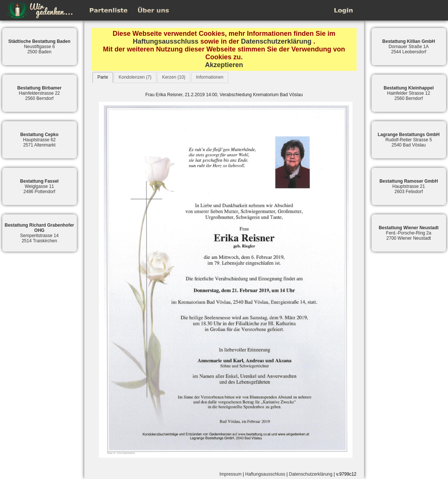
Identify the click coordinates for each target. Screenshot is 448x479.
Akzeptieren (224, 65)
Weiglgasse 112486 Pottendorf (39, 186)
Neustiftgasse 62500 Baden (39, 47)
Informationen (210, 77)
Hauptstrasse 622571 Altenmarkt (39, 140)
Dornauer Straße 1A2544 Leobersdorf (409, 47)
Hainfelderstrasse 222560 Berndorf (39, 93)
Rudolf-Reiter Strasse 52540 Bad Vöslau (408, 140)
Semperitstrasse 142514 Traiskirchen (39, 233)
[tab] (103, 77)
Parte (103, 77)
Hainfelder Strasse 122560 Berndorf (408, 93)
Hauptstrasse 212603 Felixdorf (409, 186)
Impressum (230, 474)
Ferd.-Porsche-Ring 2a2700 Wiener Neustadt (409, 233)
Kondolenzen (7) (135, 77)
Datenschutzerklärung (276, 41)
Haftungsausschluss (166, 41)
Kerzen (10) (174, 77)
